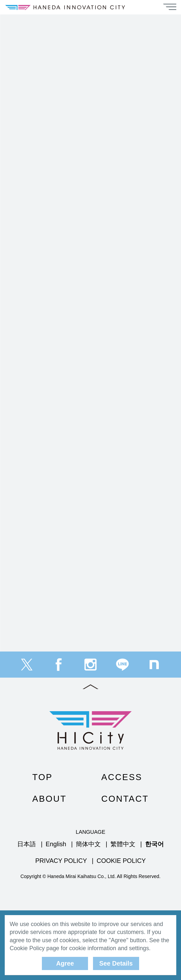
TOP (43, 790)
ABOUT (49, 812)
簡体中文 (88, 857)
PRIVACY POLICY (61, 874)
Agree (65, 963)
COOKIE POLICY (121, 874)
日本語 (27, 857)
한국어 (154, 857)
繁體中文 (123, 857)
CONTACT (125, 812)
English (56, 857)
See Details (116, 963)
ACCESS (122, 790)
